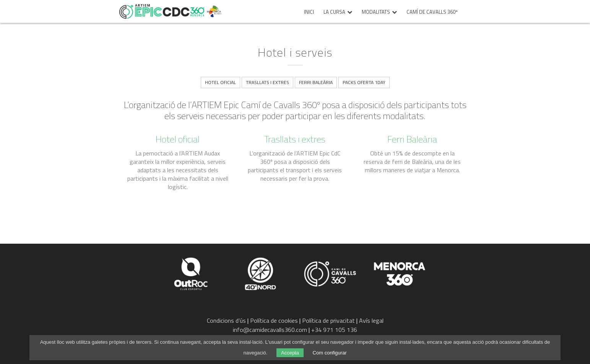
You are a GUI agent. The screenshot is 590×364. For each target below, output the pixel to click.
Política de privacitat (328, 320)
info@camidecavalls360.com (270, 330)
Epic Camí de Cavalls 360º (162, 11)
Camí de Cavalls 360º (432, 12)
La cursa (334, 12)
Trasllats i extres (267, 82)
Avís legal (371, 320)
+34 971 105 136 (334, 330)
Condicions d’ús (226, 320)
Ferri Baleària (316, 82)
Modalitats (376, 12)
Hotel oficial (220, 82)
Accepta (290, 353)
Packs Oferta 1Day (364, 82)
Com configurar (330, 353)
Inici (309, 12)
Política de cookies (274, 320)
